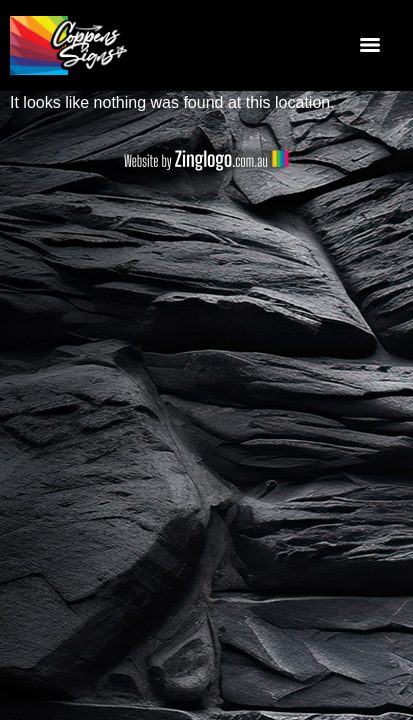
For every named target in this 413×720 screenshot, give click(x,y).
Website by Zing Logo (206, 160)
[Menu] (370, 45)
